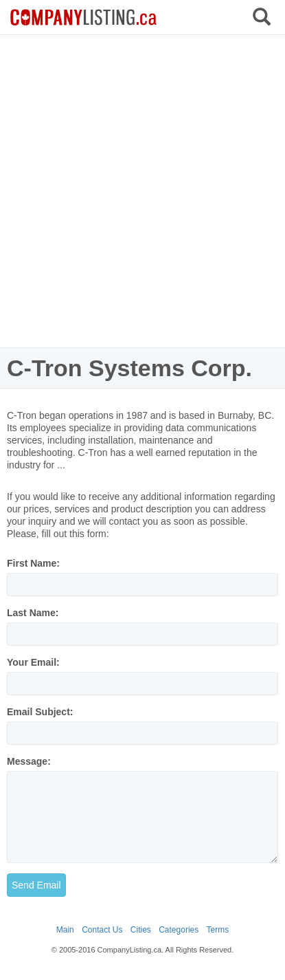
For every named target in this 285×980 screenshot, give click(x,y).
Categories (179, 930)
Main (65, 930)
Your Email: (33, 662)
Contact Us (102, 930)
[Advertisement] (142, 191)
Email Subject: (40, 712)
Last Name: (33, 613)
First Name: (33, 563)
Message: (29, 761)
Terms (218, 930)
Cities (141, 930)
